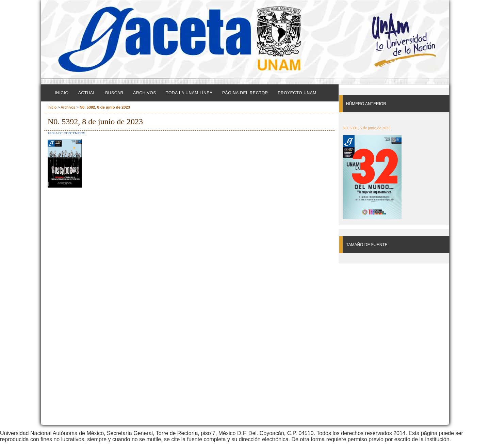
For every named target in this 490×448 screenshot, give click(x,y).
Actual (87, 93)
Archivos (144, 93)
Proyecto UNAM (297, 93)
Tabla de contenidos (67, 133)
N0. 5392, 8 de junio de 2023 (105, 107)
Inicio (62, 93)
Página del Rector (245, 93)
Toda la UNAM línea (189, 93)
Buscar (114, 93)
